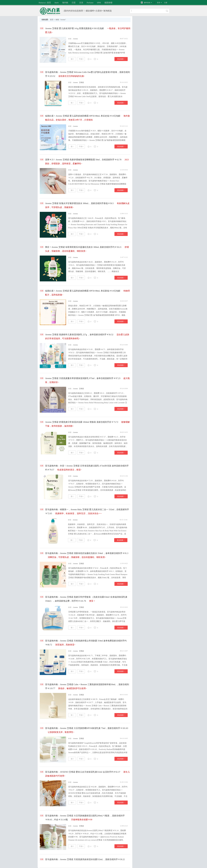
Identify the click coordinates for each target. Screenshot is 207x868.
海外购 (65, 3)
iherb (57, 3)
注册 (166, 3)
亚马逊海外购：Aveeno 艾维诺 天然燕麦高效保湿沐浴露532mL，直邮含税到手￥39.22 (85, 859)
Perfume (90, 3)
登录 (159, 3)
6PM (99, 3)
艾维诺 (81, 82)
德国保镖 (108, 3)
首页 (52, 20)
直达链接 (121, 59)
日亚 (74, 3)
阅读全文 (115, 271)
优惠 (42, 28)
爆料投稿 (146, 3)
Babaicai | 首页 (45, 3)
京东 (81, 3)
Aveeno (75, 39)
